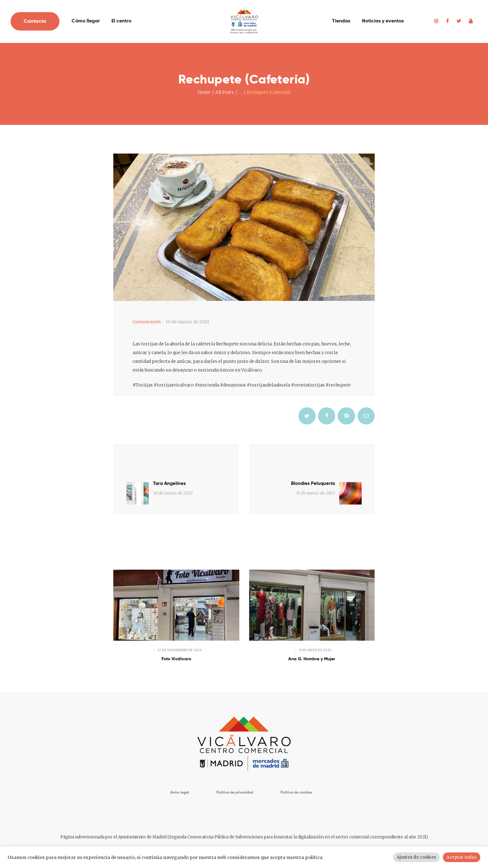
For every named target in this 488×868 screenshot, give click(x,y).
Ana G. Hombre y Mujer (312, 639)
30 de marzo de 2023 (187, 322)
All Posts (224, 92)
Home (204, 92)
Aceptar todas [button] (462, 857)
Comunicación (147, 322)
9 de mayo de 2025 (315, 630)
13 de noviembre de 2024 (180, 630)
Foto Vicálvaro (176, 639)
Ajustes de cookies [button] (418, 857)
